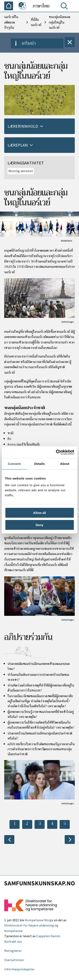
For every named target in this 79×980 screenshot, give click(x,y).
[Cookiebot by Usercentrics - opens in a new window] (56, 452)
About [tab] (65, 464)
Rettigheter (13, 951)
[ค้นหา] (65, 7)
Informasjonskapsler (19, 969)
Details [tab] (40, 464)
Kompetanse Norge (39, 920)
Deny (39, 525)
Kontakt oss (13, 941)
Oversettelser (14, 960)
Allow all (39, 513)
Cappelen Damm (48, 936)
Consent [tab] (14, 464)
